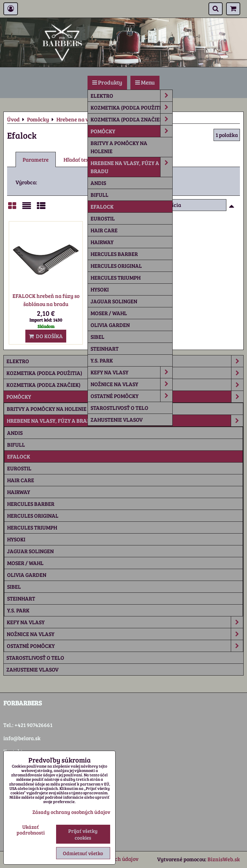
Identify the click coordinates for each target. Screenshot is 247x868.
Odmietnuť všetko (83, 853)
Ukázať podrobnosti (31, 830)
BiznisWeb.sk (224, 859)
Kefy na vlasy (131, 372)
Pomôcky (131, 131)
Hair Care (104, 230)
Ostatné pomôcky (131, 396)
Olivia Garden (110, 325)
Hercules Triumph (116, 277)
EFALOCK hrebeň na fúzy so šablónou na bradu (46, 300)
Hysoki (100, 289)
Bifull (100, 195)
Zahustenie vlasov (117, 419)
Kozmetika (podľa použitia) (131, 108)
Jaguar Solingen (114, 301)
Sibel (97, 337)
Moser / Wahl (109, 313)
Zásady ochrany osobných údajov (71, 812)
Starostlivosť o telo (119, 408)
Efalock (102, 206)
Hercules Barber (114, 254)
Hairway (102, 242)
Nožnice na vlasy (131, 384)
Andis (98, 183)
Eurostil (103, 218)
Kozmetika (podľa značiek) (131, 119)
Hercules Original (116, 266)
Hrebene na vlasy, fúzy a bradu (131, 167)
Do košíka (46, 336)
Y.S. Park (102, 360)
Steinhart (105, 348)
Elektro (131, 96)
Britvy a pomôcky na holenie (119, 147)
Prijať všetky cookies (83, 834)
